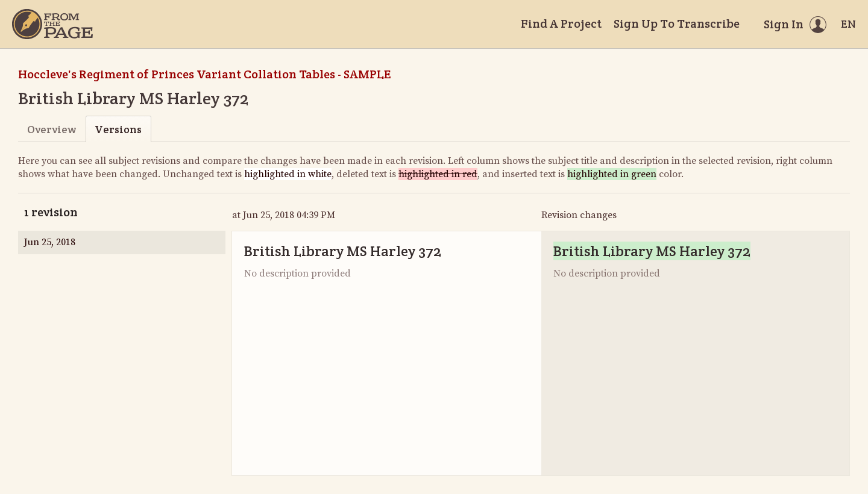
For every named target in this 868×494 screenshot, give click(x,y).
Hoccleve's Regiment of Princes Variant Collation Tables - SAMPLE (204, 74)
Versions (118, 129)
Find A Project (561, 23)
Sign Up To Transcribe (677, 23)
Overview (52, 129)
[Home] (52, 24)
